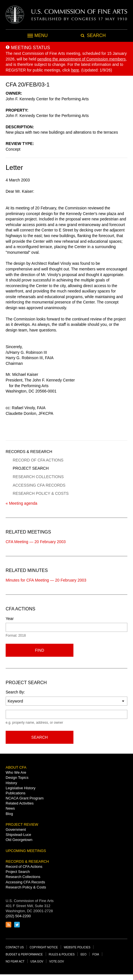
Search (40, 737)
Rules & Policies (62, 954)
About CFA (16, 767)
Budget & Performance (24, 954)
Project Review (22, 824)
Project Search (31, 468)
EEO (83, 954)
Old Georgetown (19, 840)
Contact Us (15, 947)
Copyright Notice (44, 947)
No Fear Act (15, 961)
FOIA (96, 954)
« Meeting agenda (21, 503)
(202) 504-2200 (18, 916)
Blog (9, 814)
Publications (16, 793)
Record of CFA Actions (38, 460)
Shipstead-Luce (18, 835)
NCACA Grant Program (25, 798)
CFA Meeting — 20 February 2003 (36, 542)
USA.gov (37, 961)
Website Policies (77, 947)
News (10, 808)
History (11, 783)
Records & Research (29, 452)
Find (40, 650)
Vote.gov (56, 961)
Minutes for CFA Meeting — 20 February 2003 (46, 580)
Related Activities (20, 803)
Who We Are (16, 772)
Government (16, 830)
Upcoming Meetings (26, 851)
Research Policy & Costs (41, 493)
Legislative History (21, 788)
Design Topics (17, 778)
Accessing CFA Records (39, 485)
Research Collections (38, 477)
